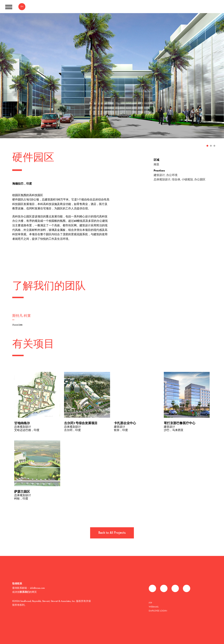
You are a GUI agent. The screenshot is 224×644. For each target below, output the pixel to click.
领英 (175, 588)
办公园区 (200, 179)
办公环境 (172, 175)
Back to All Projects (112, 533)
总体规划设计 (162, 179)
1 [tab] (207, 146)
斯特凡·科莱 (22, 316)
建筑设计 (159, 175)
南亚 (156, 164)
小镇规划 (187, 179)
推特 (164, 588)
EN (22, 6)
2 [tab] (211, 146)
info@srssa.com (37, 588)
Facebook (152, 588)
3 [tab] (214, 146)
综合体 (176, 179)
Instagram (187, 588)
